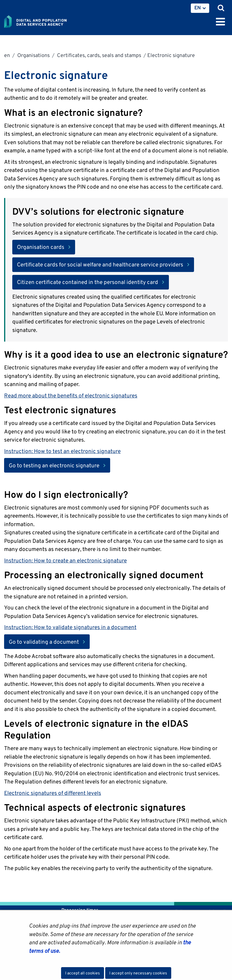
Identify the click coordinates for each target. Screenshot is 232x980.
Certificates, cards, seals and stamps (98, 55)
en (7, 55)
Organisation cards (41, 247)
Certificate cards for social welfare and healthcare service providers (100, 264)
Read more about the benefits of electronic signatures (71, 395)
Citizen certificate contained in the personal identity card (88, 282)
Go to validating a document (49, 641)
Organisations (33, 55)
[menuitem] (200, 8)
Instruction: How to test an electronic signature (62, 451)
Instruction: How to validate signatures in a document (70, 627)
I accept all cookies (83, 973)
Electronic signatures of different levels (53, 793)
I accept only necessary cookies (138, 973)
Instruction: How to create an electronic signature (65, 560)
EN (198, 8)
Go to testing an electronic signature (59, 465)
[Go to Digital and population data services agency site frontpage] (49, 20)
